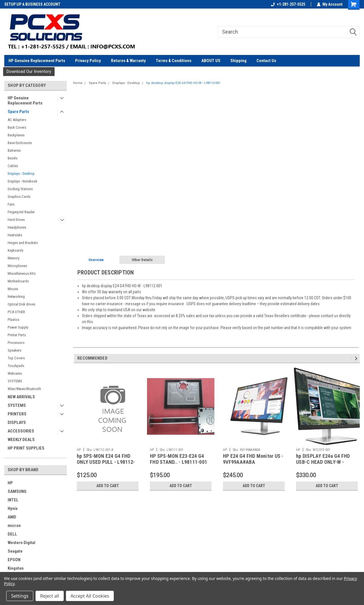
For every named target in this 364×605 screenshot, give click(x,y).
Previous (352, 358)
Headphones (17, 227)
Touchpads (16, 366)
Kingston (16, 568)
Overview (96, 260)
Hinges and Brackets (23, 243)
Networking (16, 297)
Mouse (13, 289)
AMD (12, 517)
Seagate (15, 551)
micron (14, 526)
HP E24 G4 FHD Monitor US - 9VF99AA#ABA (253, 459)
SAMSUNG (17, 491)
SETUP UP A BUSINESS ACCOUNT (32, 4)
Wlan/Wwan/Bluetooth (24, 389)
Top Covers (16, 358)
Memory (14, 258)
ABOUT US (211, 61)
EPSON (14, 560)
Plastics (14, 320)
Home (78, 83)
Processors (16, 343)
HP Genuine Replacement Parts (37, 61)
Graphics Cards (19, 197)
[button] (29, 72)
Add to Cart (108, 486)
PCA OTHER (16, 312)
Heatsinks (15, 235)
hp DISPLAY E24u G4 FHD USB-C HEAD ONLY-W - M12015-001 (323, 462)
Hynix (13, 508)
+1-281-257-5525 (288, 4)
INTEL (13, 500)
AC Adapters (17, 120)
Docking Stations (20, 189)
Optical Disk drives (21, 304)
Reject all (50, 596)
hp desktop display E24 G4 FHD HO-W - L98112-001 (183, 83)
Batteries (14, 150)
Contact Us (266, 61)
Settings (20, 596)
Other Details (142, 260)
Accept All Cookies (90, 596)
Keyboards (15, 250)
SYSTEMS (15, 381)
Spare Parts (18, 112)
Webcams (15, 373)
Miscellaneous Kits (22, 273)
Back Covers (17, 127)
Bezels (13, 158)
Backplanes (16, 135)
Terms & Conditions (174, 61)
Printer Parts (17, 335)
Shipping (238, 61)
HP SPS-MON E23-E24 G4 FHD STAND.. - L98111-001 (178, 459)
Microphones (17, 266)
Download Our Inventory (29, 71)
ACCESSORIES (21, 431)
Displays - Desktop (21, 174)
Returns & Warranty (128, 61)
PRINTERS (17, 414)
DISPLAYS (17, 423)
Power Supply (18, 327)
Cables (13, 166)
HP (10, 483)
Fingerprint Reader (21, 212)
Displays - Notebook (22, 181)
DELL (12, 534)
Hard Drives (16, 220)
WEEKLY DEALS (21, 440)
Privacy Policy (88, 61)
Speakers (15, 350)
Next (357, 358)
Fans (11, 204)
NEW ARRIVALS (21, 397)
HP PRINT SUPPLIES (26, 448)
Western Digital (21, 543)
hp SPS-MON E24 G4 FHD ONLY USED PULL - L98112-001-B (106, 462)
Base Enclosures (20, 143)
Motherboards (18, 281)
